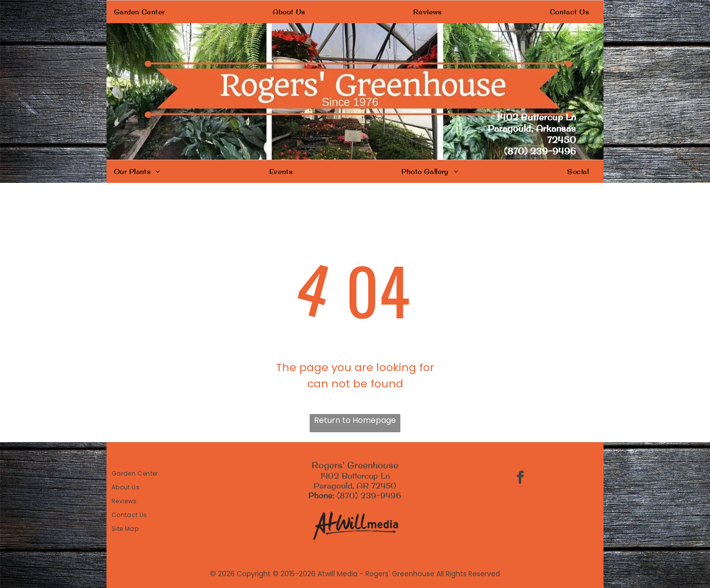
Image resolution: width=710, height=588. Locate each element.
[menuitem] (143, 12)
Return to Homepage (355, 420)
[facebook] (521, 479)
